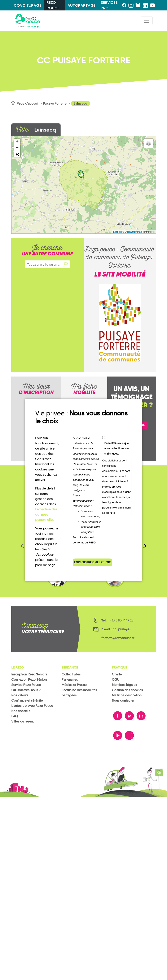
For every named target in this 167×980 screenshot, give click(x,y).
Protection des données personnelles (46, 514)
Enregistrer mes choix (93, 562)
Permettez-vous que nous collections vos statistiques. (117, 448)
